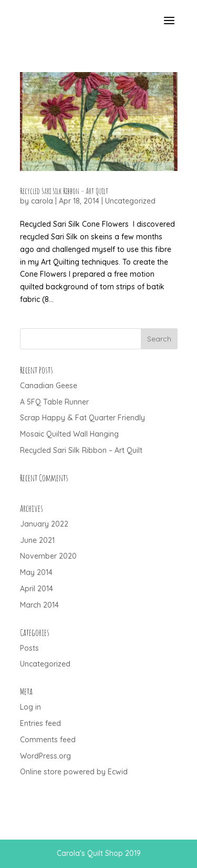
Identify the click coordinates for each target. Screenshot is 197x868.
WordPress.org (45, 756)
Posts (29, 648)
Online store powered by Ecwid (74, 772)
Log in (30, 707)
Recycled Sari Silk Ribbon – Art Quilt (64, 191)
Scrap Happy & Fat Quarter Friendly (82, 418)
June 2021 (37, 540)
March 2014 (39, 605)
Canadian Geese (49, 386)
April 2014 (37, 589)
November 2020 (48, 556)
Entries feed (40, 723)
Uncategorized (130, 201)
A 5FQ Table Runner (54, 402)
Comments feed (48, 740)
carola (42, 201)
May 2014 (36, 572)
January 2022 (44, 524)
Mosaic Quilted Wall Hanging (69, 434)
